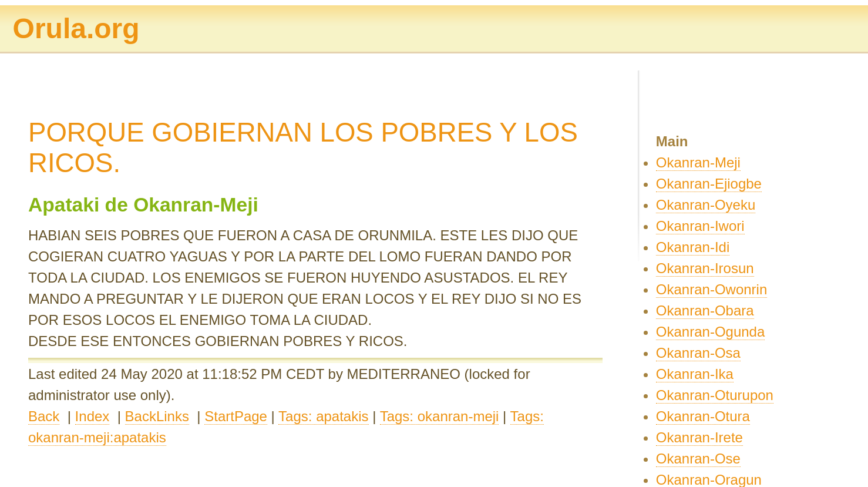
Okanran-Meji (698, 162)
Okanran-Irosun (705, 268)
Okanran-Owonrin (711, 289)
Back (44, 416)
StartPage (236, 416)
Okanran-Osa (698, 353)
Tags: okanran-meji (440, 416)
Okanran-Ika (695, 374)
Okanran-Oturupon (715, 395)
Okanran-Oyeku (706, 205)
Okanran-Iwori (700, 226)
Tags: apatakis (323, 416)
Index (92, 416)
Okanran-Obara (705, 310)
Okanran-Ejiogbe (709, 184)
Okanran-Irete (699, 437)
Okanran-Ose (698, 459)
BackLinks (157, 416)
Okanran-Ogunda (710, 332)
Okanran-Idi (693, 247)
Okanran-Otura (703, 416)
